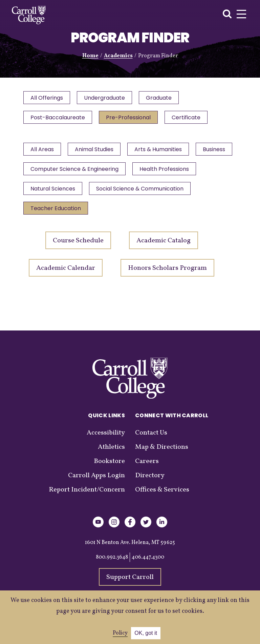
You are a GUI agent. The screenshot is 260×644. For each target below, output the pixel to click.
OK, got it (146, 633)
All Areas (42, 151)
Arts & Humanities (160, 151)
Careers (147, 465)
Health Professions (56, 192)
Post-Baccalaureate (58, 118)
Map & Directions (162, 451)
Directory (150, 480)
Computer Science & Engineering (119, 171)
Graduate (160, 98)
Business (42, 171)
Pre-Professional (129, 118)
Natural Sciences (124, 192)
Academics (118, 56)
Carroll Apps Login (96, 480)
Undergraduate (105, 98)
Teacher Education (165, 212)
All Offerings (47, 98)
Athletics (111, 451)
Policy (120, 633)
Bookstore (109, 465)
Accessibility (106, 437)
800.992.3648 (112, 561)
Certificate (188, 118)
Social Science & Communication (74, 212)
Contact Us (151, 437)
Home (90, 56)
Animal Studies (95, 151)
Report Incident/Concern (87, 494)
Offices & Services (162, 494)
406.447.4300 (148, 561)
